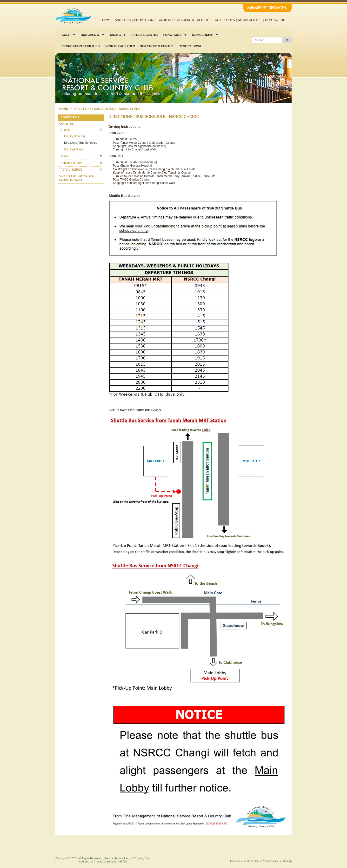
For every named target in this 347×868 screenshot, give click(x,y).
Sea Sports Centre (157, 46)
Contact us (275, 20)
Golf (66, 35)
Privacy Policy (270, 861)
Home (107, 20)
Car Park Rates (74, 149)
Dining (116, 35)
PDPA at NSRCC (71, 170)
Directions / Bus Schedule (81, 143)
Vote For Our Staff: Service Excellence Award (77, 178)
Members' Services (267, 8)
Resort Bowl (190, 46)
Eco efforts (224, 20)
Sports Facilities (120, 46)
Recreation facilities (81, 46)
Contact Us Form (71, 163)
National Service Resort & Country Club (127, 858)
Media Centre (250, 20)
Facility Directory (75, 136)
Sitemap (287, 861)
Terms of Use (251, 861)
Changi (65, 130)
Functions (173, 35)
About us (123, 20)
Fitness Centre (145, 35)
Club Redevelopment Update (184, 20)
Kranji (64, 156)
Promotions (145, 20)
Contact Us (66, 124)
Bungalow (91, 35)
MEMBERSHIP (203, 35)
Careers (235, 861)
